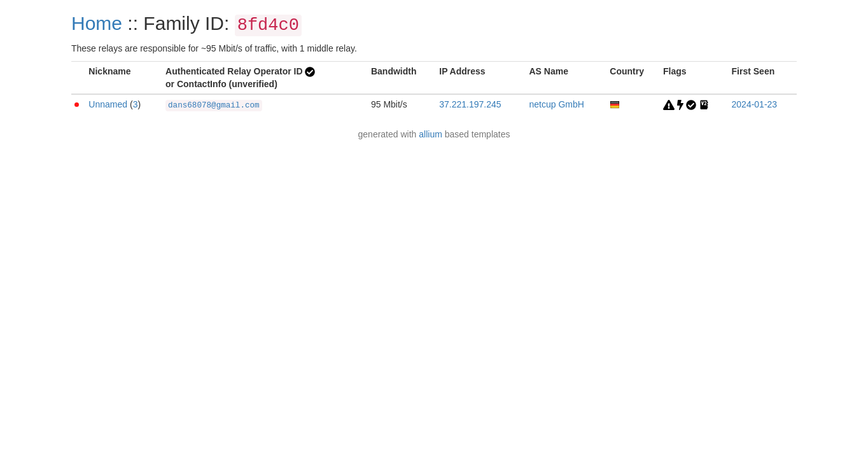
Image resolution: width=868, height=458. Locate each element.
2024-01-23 (755, 104)
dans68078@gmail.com (214, 106)
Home (97, 23)
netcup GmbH (556, 104)
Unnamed (108, 104)
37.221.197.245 (470, 104)
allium (430, 134)
